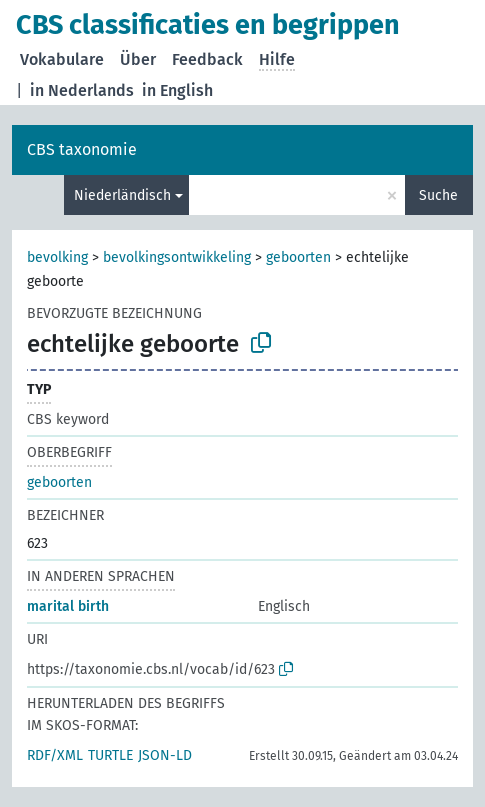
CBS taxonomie (82, 149)
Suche (438, 195)
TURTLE (110, 755)
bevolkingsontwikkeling (177, 257)
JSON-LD (165, 755)
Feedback (207, 59)
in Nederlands (82, 90)
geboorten (298, 257)
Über (138, 59)
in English (177, 90)
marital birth (68, 606)
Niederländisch (122, 195)
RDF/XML (55, 755)
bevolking (57, 257)
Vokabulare (62, 59)
